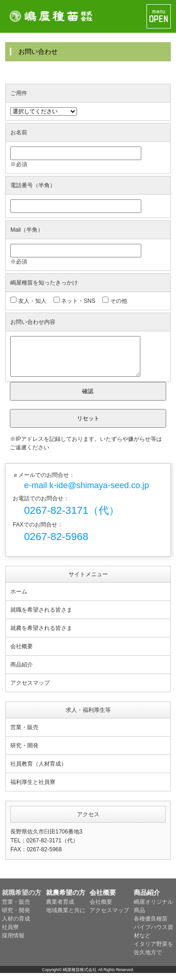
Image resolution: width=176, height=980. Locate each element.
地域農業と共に (66, 917)
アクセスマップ (30, 690)
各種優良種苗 (151, 926)
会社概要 (22, 653)
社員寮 (10, 934)
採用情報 (13, 943)
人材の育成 (16, 926)
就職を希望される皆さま (41, 617)
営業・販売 (24, 734)
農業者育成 (60, 909)
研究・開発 (24, 753)
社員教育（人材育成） (38, 771)
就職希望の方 (22, 900)
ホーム (19, 599)
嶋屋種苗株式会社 (80, 977)
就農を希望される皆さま (41, 635)
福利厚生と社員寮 (33, 789)
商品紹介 (22, 672)
